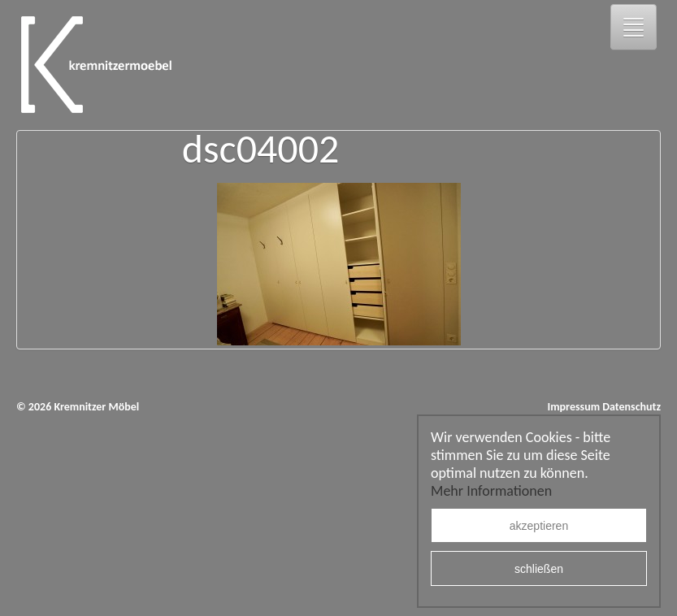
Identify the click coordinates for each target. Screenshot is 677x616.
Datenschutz (631, 407)
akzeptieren (539, 526)
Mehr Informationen (491, 491)
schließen (539, 569)
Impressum (573, 407)
